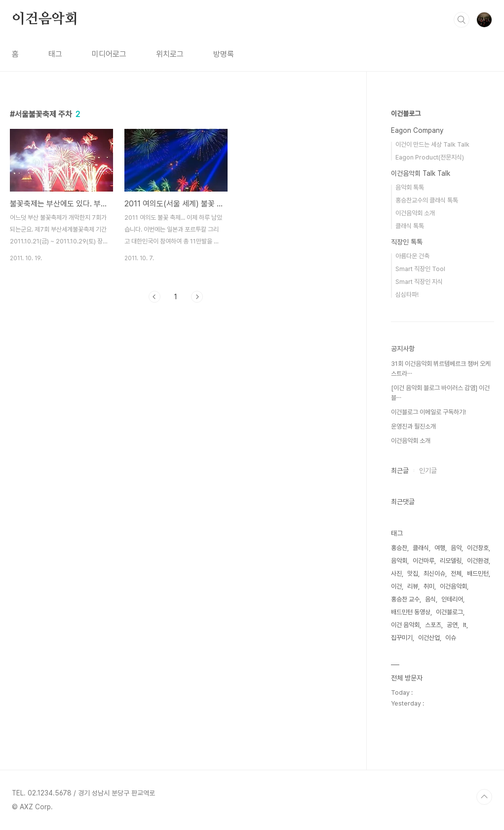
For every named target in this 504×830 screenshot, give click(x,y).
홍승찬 (399, 548)
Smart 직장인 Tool (420, 269)
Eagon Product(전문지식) (430, 157)
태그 (55, 54)
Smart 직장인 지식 (419, 282)
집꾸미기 (402, 638)
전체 (456, 573)
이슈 (451, 638)
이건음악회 (45, 19)
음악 (456, 548)
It (465, 625)
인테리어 (452, 599)
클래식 (421, 548)
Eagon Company (417, 130)
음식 (430, 599)
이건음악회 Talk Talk (421, 173)
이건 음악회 (405, 625)
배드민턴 (478, 573)
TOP (484, 797)
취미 (429, 586)
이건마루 (424, 561)
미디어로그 (109, 54)
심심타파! (407, 295)
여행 (440, 548)
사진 (396, 573)
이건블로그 (406, 114)
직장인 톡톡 (407, 242)
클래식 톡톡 (410, 226)
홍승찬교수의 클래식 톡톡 (427, 200)
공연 (452, 625)
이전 (155, 297)
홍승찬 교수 (405, 599)
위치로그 (170, 54)
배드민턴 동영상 (411, 612)
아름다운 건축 (412, 256)
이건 (396, 586)
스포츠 (433, 625)
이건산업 (429, 638)
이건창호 (478, 548)
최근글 (400, 471)
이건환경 (478, 561)
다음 (197, 297)
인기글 (428, 471)
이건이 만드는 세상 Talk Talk (432, 144)
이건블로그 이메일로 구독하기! (428, 412)
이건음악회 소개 (415, 213)
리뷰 (413, 586)
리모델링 (451, 561)
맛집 (413, 573)
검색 (462, 20)
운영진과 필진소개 (413, 426)
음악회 (399, 561)
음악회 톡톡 (410, 187)
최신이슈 (434, 573)
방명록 (224, 54)
